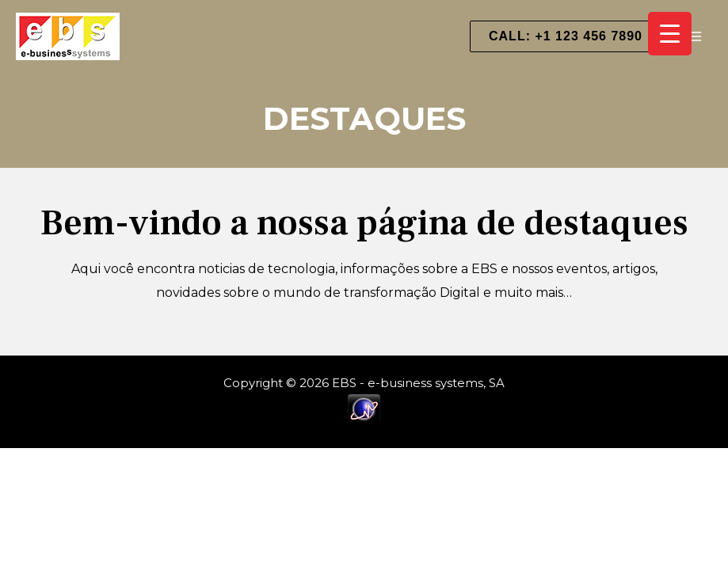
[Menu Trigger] (670, 34)
